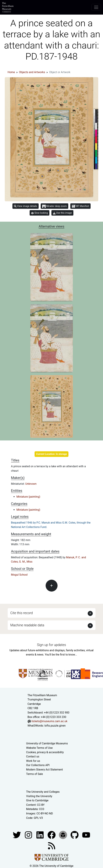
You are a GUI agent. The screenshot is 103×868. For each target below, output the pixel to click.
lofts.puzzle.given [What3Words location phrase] (55, 726)
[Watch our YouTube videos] (86, 835)
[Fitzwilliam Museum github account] (75, 835)
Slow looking (39, 213)
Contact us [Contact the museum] (33, 756)
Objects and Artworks (32, 72)
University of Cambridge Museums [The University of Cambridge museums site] (47, 743)
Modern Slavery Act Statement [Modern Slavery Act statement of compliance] (45, 770)
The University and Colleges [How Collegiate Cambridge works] (43, 792)
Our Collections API (38, 765)
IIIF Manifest (80, 206)
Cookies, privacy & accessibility (45, 752)
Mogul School (19, 575)
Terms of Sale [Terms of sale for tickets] (35, 774)
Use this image (62, 213)
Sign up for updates (51, 645)
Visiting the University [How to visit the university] (39, 796)
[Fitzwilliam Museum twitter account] (17, 835)
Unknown (31, 484)
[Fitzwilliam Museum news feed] (52, 846)
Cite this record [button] (22, 613)
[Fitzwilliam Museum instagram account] (29, 835)
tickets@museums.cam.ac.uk (49, 721)
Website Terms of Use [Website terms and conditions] (39, 748)
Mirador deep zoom (54, 206)
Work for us (33, 761)
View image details (26, 206)
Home (11, 72)
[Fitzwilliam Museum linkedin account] (52, 835)
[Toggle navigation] (96, 7)
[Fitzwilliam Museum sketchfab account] (63, 835)
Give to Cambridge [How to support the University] (37, 800)
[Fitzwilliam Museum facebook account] (40, 835)
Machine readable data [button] (27, 625)
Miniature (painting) (28, 497)
